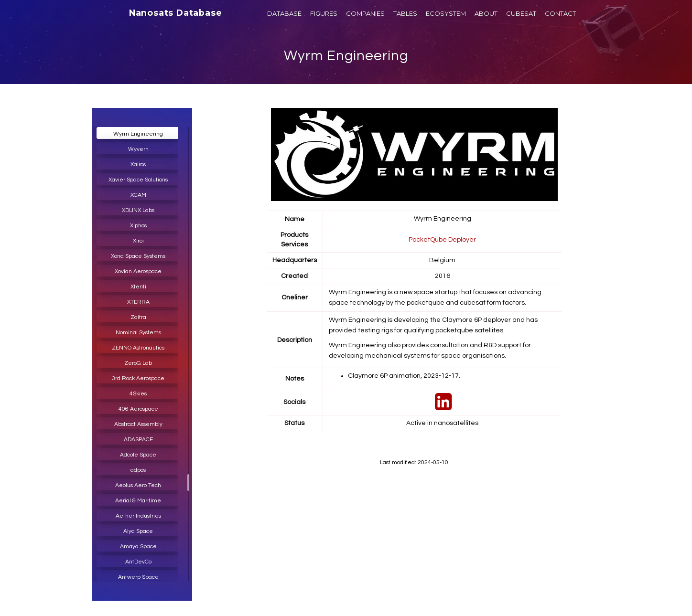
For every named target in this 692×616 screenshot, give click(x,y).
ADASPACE (138, 440)
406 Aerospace (138, 409)
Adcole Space (138, 455)
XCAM (138, 195)
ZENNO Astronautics (138, 348)
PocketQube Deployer (442, 239)
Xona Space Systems (138, 256)
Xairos (138, 165)
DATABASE (284, 13)
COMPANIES (365, 13)
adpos (138, 470)
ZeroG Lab (138, 363)
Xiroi (138, 241)
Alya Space (138, 531)
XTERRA (138, 302)
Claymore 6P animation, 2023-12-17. (405, 375)
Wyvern (138, 149)
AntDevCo (138, 562)
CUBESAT (521, 13)
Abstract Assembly (138, 424)
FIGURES (324, 13)
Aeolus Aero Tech (138, 485)
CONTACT (560, 13)
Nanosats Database (176, 13)
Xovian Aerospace (138, 271)
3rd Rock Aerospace (138, 378)
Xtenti (138, 287)
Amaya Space (138, 547)
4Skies (138, 394)
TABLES (405, 13)
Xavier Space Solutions (138, 180)
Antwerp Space (138, 577)
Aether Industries (138, 516)
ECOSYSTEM (446, 13)
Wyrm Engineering (346, 56)
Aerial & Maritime (138, 501)
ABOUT (486, 13)
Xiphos (138, 226)
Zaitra (138, 317)
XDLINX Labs (138, 210)
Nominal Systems (138, 333)
